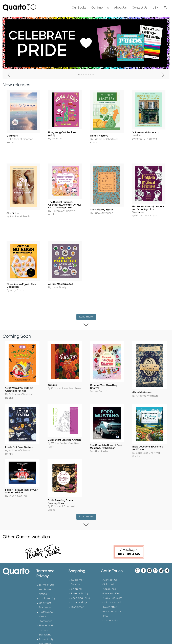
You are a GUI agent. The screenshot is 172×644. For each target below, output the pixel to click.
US (154, 8)
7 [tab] (93, 75)
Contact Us (139, 8)
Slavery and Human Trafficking (46, 616)
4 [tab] (86, 75)
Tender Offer (111, 607)
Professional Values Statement (46, 603)
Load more (88, 301)
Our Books (79, 8)
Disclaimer (77, 593)
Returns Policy (80, 580)
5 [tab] (88, 75)
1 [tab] (79, 75)
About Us (120, 8)
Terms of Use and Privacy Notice (47, 576)
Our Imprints (100, 8)
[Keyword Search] (165, 8)
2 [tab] (81, 75)
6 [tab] (91, 75)
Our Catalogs (79, 589)
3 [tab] (84, 75)
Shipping (76, 575)
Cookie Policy (47, 585)
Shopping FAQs (80, 584)
